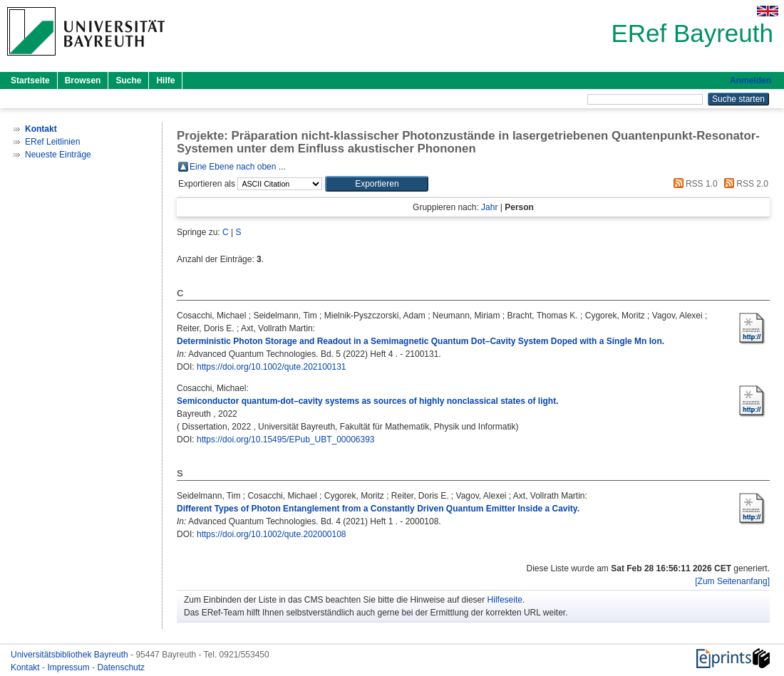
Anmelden (751, 80)
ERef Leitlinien (52, 142)
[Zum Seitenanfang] (732, 581)
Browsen (83, 80)
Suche (128, 80)
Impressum (69, 667)
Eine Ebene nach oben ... (238, 167)
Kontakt (26, 667)
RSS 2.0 (744, 184)
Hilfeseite (505, 600)
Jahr (489, 207)
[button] (377, 184)
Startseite (30, 80)
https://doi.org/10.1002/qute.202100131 (272, 367)
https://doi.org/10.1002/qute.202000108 (272, 534)
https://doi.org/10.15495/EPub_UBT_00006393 (286, 440)
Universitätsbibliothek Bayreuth (71, 655)
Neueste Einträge (58, 155)
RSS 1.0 (693, 184)
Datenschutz (121, 667)
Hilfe (165, 80)
